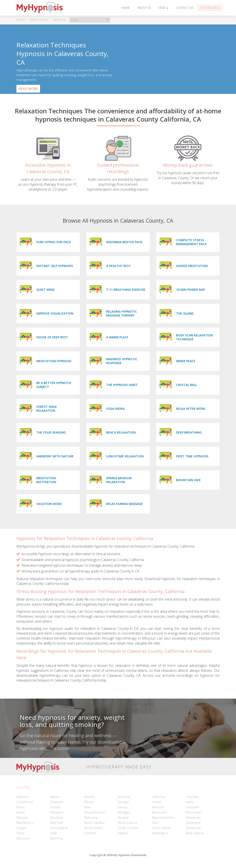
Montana (56, 817)
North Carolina (94, 823)
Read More (28, 89)
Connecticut (25, 802)
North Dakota (127, 823)
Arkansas (124, 797)
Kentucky (158, 807)
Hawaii (156, 802)
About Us (144, 8)
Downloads (210, 8)
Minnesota (159, 812)
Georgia (123, 802)
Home (126, 8)
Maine (21, 812)
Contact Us (185, 8)
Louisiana (192, 807)
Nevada (123, 817)
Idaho (190, 802)
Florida (89, 802)
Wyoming (56, 838)
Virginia (123, 833)
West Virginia (195, 833)
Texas (20, 833)
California (59, 20)
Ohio (155, 823)
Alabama (23, 797)
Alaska (55, 797)
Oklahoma (193, 823)
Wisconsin (23, 838)
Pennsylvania (59, 828)
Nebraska (91, 817)
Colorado (192, 797)
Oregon (22, 828)
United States (39, 20)
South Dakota (161, 828)
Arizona (89, 797)
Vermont (90, 833)
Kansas (123, 807)
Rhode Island (93, 828)
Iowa (87, 807)
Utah (54, 833)
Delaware (57, 802)
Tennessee (193, 828)
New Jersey (193, 817)
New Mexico (25, 823)
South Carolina (128, 828)
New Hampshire (163, 817)
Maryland (57, 812)
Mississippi (193, 812)
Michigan (124, 812)
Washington (160, 833)
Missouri (22, 817)
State (163, 8)
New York (57, 823)
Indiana (55, 807)
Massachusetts (95, 812)
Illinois (21, 807)
